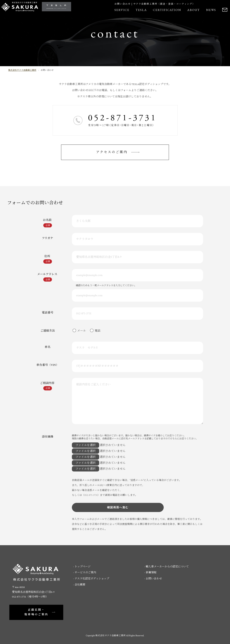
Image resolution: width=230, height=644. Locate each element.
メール (80, 331)
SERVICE (122, 10)
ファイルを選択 (86, 445)
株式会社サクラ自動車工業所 (22, 70)
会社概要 (80, 585)
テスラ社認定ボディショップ (92, 579)
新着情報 (151, 573)
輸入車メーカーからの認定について (167, 567)
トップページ (83, 567)
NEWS (211, 10)
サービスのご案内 (85, 573)
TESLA (141, 10)
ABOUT (194, 10)
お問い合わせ (154, 579)
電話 (96, 331)
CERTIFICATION (167, 10)
